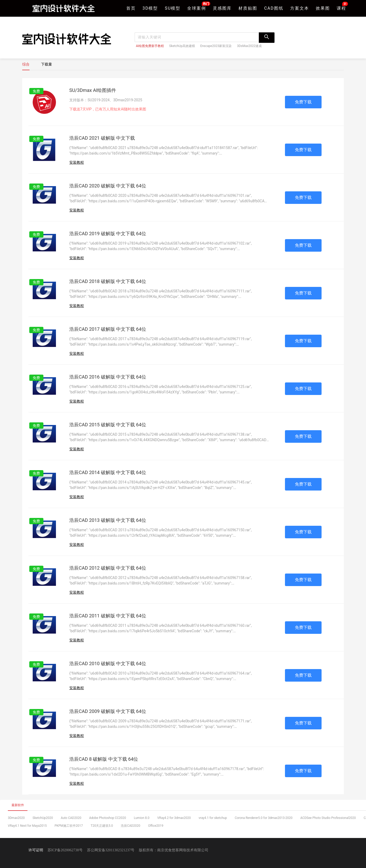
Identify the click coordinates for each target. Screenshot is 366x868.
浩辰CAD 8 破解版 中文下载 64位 (104, 759)
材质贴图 (248, 8)
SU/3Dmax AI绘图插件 (93, 90)
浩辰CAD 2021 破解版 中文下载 (102, 138)
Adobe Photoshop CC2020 (108, 818)
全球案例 (197, 8)
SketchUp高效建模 (182, 46)
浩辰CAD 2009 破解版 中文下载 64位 (108, 711)
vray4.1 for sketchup (213, 818)
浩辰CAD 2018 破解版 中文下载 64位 (108, 281)
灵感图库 (222, 8)
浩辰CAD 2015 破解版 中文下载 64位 (108, 425)
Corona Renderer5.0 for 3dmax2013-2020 (264, 818)
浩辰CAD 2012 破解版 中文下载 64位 (108, 568)
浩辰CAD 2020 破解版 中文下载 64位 (108, 186)
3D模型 (150, 8)
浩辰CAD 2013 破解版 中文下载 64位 (108, 520)
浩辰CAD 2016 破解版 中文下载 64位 (108, 377)
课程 (341, 8)
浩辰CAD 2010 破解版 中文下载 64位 (108, 663)
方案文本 (300, 8)
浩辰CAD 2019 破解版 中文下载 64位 (108, 234)
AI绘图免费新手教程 (150, 46)
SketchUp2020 (43, 818)
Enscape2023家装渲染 (216, 46)
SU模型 (173, 8)
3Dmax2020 (16, 818)
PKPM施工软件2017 (69, 826)
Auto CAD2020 (71, 818)
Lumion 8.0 (142, 818)
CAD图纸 (274, 8)
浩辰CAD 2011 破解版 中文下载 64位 (108, 616)
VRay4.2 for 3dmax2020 (174, 818)
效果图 (323, 8)
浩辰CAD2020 (131, 826)
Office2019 (156, 826)
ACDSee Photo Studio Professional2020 (328, 818)
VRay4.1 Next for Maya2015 (27, 826)
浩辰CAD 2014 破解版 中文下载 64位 (108, 472)
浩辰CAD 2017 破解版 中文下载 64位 (108, 329)
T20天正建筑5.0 (102, 826)
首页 (131, 8)
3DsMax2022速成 (249, 46)
